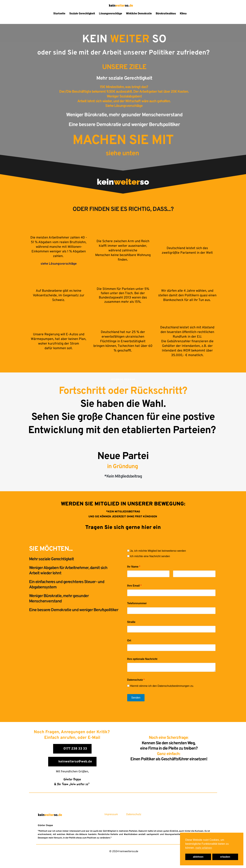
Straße (131, 622)
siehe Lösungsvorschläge (59, 264)
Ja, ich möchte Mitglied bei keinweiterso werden (157, 551)
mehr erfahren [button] (204, 848)
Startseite (59, 13)
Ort (129, 640)
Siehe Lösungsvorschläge (124, 106)
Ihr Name (134, 567)
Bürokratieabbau (166, 13)
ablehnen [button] (198, 857)
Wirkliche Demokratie (139, 13)
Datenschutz (136, 680)
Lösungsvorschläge (111, 13)
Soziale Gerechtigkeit (82, 13)
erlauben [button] (225, 857)
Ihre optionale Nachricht (142, 659)
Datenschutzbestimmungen (174, 686)
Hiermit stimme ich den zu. (161, 686)
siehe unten (123, 154)
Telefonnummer (137, 603)
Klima (183, 13)
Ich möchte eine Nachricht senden (149, 556)
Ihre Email (134, 586)
